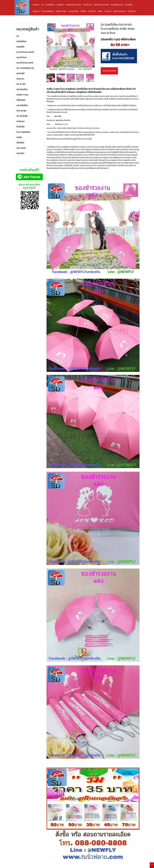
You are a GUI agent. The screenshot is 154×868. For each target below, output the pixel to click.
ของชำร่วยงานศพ (101, 5)
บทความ (108, 11)
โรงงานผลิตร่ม (48, 11)
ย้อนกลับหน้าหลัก (109, 71)
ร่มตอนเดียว (73, 11)
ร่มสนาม (36, 11)
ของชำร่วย (88, 5)
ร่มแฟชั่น (60, 5)
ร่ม (42, 5)
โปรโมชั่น (92, 11)
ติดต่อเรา (132, 11)
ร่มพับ (100, 11)
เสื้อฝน (83, 11)
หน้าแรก (36, 5)
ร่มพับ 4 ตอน (61, 11)
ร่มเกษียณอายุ (117, 5)
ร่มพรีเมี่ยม (50, 5)
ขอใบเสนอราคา (120, 11)
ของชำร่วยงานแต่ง (73, 5)
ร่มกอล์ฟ (129, 5)
